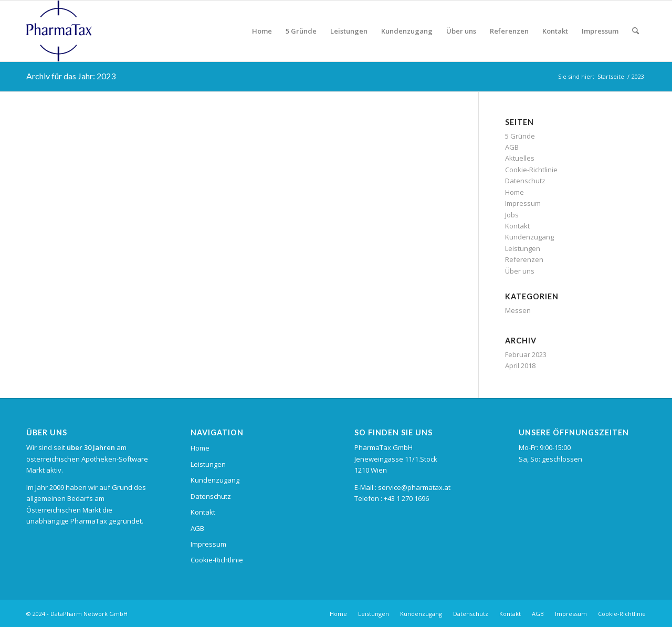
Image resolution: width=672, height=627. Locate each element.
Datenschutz (525, 181)
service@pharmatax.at (414, 487)
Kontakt (517, 226)
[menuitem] (262, 31)
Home (514, 192)
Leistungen (523, 248)
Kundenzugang (529, 237)
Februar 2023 (526, 354)
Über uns (520, 271)
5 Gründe (520, 136)
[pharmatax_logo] (59, 31)
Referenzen (524, 259)
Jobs (512, 215)
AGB (512, 147)
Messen (518, 310)
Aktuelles (520, 158)
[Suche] (636, 31)
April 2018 (520, 365)
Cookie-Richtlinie (531, 170)
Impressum (523, 203)
